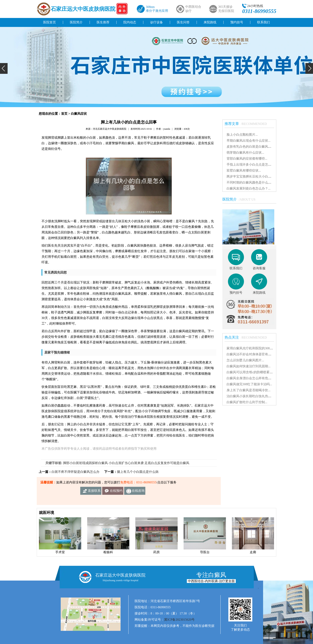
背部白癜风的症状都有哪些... (247, 159)
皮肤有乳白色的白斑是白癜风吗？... (252, 147)
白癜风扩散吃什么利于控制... (247, 402)
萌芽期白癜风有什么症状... (245, 153)
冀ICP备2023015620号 (179, 620)
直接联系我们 (94, 492)
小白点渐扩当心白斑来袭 (126, 463)
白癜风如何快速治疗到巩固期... (249, 366)
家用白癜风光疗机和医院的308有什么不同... (257, 348)
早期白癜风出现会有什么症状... (249, 141)
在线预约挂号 (116, 492)
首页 (64, 114)
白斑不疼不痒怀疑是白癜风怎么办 (75, 472)
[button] (4, 68)
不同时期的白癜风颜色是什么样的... (252, 182)
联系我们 (263, 22)
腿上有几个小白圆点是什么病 (138, 472)
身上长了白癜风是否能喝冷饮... (249, 390)
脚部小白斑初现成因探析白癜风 (85, 463)
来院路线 (210, 22)
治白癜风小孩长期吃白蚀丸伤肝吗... (252, 396)
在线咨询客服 (138, 492)
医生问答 (183, 22)
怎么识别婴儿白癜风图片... (245, 360)
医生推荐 (103, 22)
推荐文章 (248, 124)
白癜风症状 (79, 114)
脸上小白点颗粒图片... (242, 135)
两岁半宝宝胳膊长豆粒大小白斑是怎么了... (257, 176)
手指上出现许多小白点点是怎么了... (252, 164)
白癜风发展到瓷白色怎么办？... (249, 188)
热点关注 (248, 337)
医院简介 (76, 22)
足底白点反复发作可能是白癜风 (167, 463)
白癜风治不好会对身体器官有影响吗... (253, 354)
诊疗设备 (156, 22)
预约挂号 (237, 22)
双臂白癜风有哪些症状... (244, 170)
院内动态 (130, 22)
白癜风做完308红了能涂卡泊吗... (249, 384)
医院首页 (50, 22)
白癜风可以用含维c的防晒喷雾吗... (251, 372)
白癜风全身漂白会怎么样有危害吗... (252, 378)
